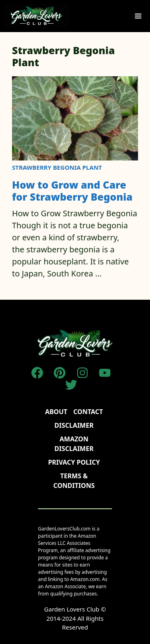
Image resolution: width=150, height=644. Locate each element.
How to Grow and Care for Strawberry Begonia (72, 191)
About (56, 412)
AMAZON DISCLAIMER (74, 444)
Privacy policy (74, 462)
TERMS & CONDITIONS (74, 481)
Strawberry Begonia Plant (57, 167)
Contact (88, 412)
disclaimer (74, 425)
